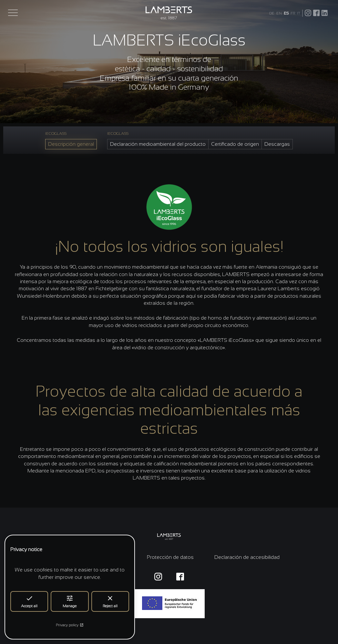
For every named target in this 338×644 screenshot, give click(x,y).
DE (272, 13)
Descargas (277, 144)
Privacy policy (70, 625)
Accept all (29, 601)
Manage (70, 601)
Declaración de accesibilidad (247, 557)
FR (293, 13)
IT (299, 13)
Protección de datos (170, 557)
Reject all (110, 601)
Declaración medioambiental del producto (158, 144)
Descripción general (71, 144)
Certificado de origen (235, 144)
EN (279, 13)
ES (286, 13)
